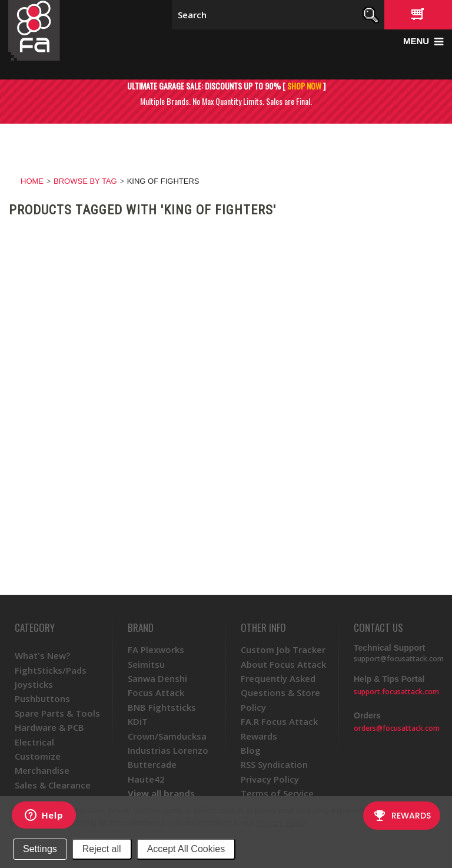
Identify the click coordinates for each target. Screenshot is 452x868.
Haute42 (146, 779)
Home (32, 181)
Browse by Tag (85, 181)
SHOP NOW (304, 86)
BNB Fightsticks (162, 707)
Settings (40, 849)
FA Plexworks (156, 650)
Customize (38, 756)
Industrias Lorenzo (168, 750)
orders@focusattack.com (397, 728)
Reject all (102, 849)
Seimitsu (146, 664)
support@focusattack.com (399, 659)
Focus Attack (156, 693)
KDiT (138, 721)
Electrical (34, 742)
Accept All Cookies (186, 849)
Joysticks (34, 684)
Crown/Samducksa (167, 736)
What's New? (42, 655)
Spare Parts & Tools (57, 713)
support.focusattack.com (396, 692)
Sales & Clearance (53, 785)
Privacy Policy (282, 823)
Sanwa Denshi (157, 678)
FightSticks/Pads (51, 670)
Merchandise (42, 770)
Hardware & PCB (49, 727)
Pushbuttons (42, 698)
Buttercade (152, 764)
